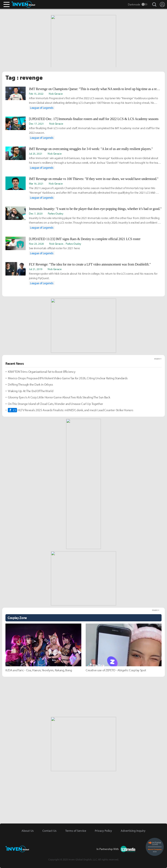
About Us (28, 831)
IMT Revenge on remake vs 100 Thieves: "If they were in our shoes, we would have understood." (94, 179)
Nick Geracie (56, 94)
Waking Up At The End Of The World (30, 391)
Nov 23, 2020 (36, 244)
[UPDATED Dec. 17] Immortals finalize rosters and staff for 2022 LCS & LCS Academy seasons (94, 119)
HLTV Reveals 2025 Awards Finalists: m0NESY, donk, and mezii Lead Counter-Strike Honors (71, 410)
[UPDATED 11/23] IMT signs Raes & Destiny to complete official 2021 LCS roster (85, 239)
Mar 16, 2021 (36, 183)
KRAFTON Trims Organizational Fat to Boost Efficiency (42, 372)
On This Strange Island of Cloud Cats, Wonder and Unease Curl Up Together (55, 404)
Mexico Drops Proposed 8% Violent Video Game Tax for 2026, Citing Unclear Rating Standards (68, 378)
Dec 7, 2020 (36, 213)
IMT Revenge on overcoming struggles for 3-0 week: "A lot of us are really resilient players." (91, 149)
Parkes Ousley (56, 213)
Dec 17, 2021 (36, 124)
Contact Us (49, 831)
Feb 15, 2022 (36, 94)
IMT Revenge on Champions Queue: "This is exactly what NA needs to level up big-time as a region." (95, 89)
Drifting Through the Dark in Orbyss (30, 384)
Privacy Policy (103, 831)
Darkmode (134, 4)
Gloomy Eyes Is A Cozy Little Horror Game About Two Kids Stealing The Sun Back (59, 397)
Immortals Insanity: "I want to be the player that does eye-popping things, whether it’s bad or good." (95, 209)
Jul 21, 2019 (36, 269)
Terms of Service (76, 831)
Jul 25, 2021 (36, 153)
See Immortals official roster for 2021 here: (54, 248)
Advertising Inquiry (133, 831)
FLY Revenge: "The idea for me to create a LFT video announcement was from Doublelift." (90, 264)
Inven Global (23, 4)
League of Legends (42, 108)
